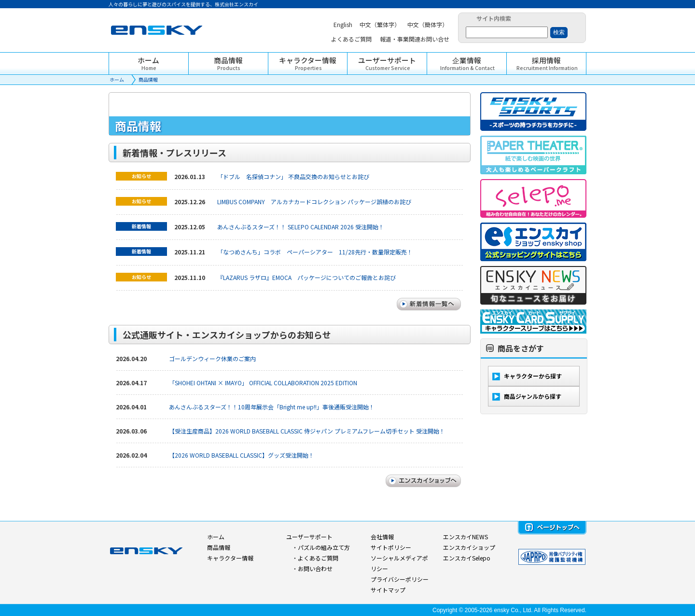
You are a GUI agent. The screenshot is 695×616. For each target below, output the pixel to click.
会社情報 (382, 537)
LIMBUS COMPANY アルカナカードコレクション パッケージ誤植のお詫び (314, 202)
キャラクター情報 (230, 558)
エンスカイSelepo (467, 558)
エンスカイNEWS (466, 537)
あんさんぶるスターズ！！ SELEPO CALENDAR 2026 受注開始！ (301, 227)
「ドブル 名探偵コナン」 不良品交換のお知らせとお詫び (293, 176)
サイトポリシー (391, 547)
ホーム (117, 79)
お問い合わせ (315, 568)
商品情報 (148, 79)
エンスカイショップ (469, 547)
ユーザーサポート (309, 537)
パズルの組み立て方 (324, 547)
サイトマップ (388, 590)
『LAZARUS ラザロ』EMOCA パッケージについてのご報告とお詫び (306, 277)
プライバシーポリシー (400, 579)
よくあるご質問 (318, 558)
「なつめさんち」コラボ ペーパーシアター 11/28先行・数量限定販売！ (315, 252)
